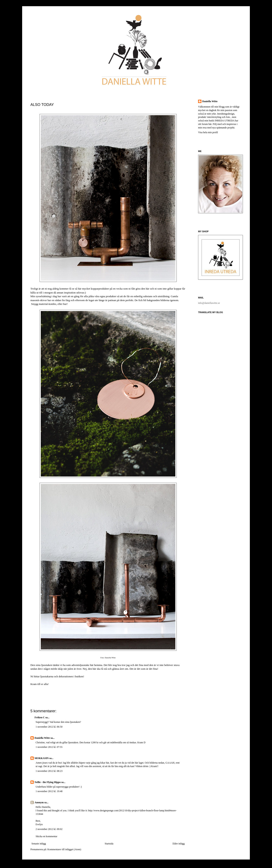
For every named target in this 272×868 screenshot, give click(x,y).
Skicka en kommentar (46, 836)
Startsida (109, 844)
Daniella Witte (42, 738)
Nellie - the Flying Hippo (48, 782)
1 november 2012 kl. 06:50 (49, 727)
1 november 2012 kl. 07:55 (49, 747)
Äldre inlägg (178, 844)
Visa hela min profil (208, 132)
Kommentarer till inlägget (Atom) (64, 849)
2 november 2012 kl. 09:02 (49, 829)
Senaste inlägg (39, 844)
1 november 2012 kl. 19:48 (49, 791)
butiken (79, 676)
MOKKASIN (42, 758)
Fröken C (40, 717)
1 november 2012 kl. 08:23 (49, 771)
